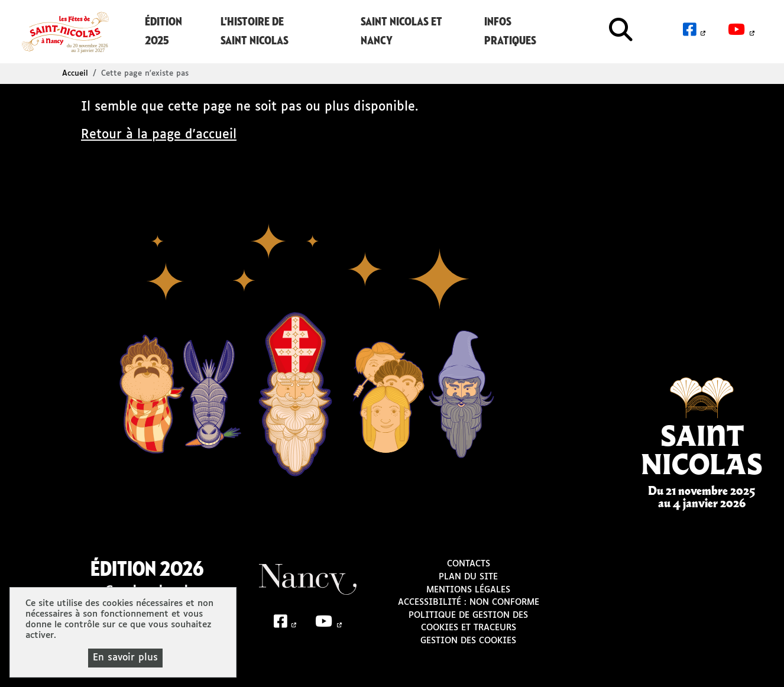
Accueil (75, 74)
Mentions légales (468, 590)
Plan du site (468, 577)
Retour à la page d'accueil (159, 135)
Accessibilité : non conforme (469, 602)
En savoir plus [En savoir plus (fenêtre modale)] (125, 658)
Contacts (469, 564)
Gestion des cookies (468, 641)
